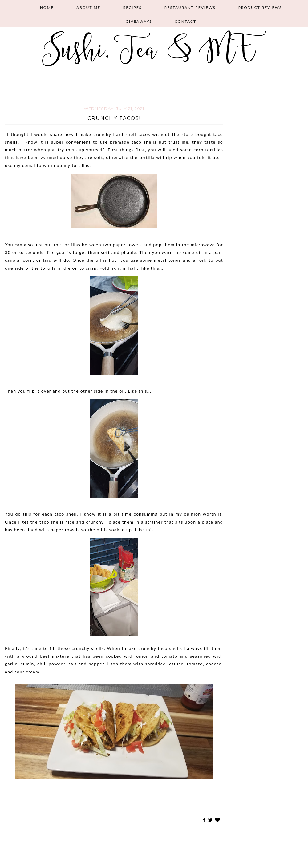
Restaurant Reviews (190, 8)
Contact (185, 21)
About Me (88, 8)
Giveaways (139, 21)
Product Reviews (260, 8)
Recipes (132, 8)
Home (47, 8)
